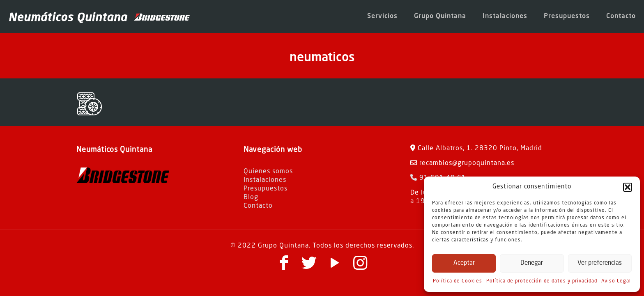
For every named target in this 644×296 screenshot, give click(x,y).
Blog (251, 197)
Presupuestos (266, 189)
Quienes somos (268, 172)
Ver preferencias (600, 263)
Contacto (258, 206)
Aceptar (464, 263)
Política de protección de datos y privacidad (542, 281)
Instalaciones (265, 180)
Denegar (532, 263)
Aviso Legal (616, 281)
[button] (628, 187)
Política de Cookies (458, 281)
